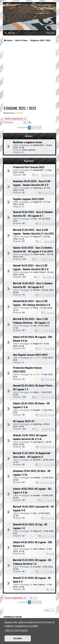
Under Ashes (39, 254)
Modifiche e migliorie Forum (28, 142)
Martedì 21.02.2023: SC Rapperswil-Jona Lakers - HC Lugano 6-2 (32, 455)
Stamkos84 (38, 145)
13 (43, 176)
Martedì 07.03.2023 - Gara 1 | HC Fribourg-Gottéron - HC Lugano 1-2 (31, 321)
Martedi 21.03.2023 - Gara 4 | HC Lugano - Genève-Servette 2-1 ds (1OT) (34, 232)
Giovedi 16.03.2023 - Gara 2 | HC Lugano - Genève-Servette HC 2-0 (31, 267)
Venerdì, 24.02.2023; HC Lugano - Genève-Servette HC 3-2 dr (31, 437)
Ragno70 (37, 202)
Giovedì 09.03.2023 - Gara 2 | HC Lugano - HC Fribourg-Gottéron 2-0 (32, 303)
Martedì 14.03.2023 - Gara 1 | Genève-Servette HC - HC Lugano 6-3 (33, 285)
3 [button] (36, 128)
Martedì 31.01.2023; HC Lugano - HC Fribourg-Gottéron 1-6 (32, 562)
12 (50, 260)
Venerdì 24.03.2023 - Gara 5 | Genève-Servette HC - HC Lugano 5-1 (33, 214)
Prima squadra (29, 150)
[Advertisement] (29, 74)
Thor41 (20, 113)
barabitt (37, 410)
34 (46, 429)
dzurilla (36, 290)
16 (53, 176)
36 (53, 429)
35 (50, 429)
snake (36, 392)
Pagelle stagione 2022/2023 (28, 199)
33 (43, 429)
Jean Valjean (39, 549)
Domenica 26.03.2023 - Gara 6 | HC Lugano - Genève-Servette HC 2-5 (32, 183)
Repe (36, 308)
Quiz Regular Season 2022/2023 (30, 355)
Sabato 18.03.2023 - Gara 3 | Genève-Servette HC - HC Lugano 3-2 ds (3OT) (33, 249)
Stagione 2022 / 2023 (20, 108)
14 (46, 176)
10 (43, 260)
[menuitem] (11, 33)
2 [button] (33, 128)
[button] (40, 128)
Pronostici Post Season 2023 (29, 167)
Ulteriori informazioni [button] (17, 630)
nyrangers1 (38, 442)
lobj (35, 219)
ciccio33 (37, 460)
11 (46, 260)
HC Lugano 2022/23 (24, 421)
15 (50, 176)
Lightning (37, 188)
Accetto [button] (18, 638)
